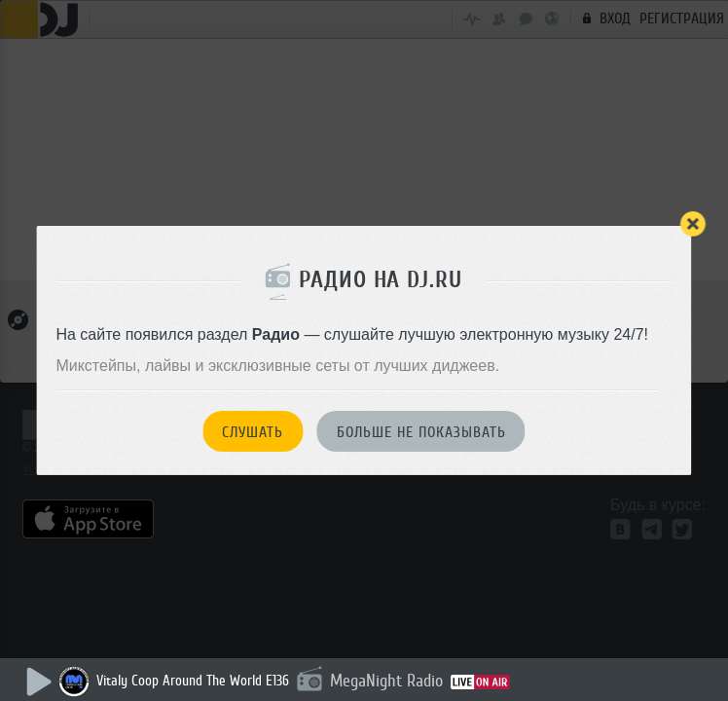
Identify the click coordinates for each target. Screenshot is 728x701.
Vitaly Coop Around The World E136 (193, 681)
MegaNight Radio (386, 681)
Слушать (253, 432)
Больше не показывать (421, 432)
